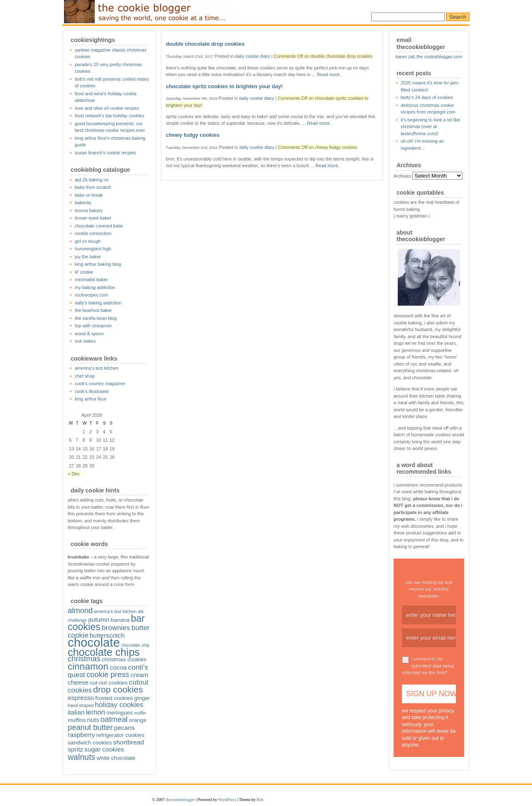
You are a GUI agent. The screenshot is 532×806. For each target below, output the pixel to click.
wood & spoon (89, 334)
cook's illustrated (92, 391)
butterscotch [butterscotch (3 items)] (107, 635)
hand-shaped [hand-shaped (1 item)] (81, 705)
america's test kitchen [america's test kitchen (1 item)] (115, 611)
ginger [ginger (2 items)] (142, 698)
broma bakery (89, 210)
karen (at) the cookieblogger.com (429, 57)
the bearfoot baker (93, 310)
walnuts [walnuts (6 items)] (81, 757)
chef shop (85, 376)
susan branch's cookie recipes (105, 153)
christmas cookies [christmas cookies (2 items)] (124, 659)
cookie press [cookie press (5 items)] (108, 674)
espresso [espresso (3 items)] (81, 698)
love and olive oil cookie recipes (107, 108)
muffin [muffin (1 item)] (140, 713)
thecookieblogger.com (146, 12)
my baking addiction (95, 287)
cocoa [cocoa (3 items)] (118, 667)
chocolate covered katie (99, 226)
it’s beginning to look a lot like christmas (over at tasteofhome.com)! (430, 127)
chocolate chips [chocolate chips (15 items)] (104, 652)
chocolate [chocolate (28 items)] (94, 642)
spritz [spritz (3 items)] (75, 749)
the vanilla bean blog (96, 318)
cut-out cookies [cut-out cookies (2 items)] (109, 683)
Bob (260, 800)
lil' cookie (84, 272)
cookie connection (93, 233)
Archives (402, 176)
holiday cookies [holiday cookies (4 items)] (119, 705)
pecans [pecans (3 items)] (124, 728)
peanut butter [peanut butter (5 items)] (90, 727)
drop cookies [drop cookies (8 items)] (118, 689)
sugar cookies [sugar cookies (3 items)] (104, 749)
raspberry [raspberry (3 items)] (81, 735)
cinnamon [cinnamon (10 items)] (88, 666)
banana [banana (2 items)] (120, 620)
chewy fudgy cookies (193, 135)
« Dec (74, 474)
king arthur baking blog (98, 264)
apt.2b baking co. (92, 180)
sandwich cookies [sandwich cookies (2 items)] (90, 743)
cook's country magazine (100, 383)
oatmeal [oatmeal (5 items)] (114, 719)
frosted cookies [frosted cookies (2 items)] (114, 698)
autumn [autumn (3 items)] (99, 619)
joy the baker (88, 257)
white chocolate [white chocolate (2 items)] (116, 758)
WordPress (227, 800)
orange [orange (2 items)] (138, 720)
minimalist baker (91, 279)
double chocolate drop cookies (205, 44)
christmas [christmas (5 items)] (84, 659)
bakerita (83, 203)
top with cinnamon (93, 326)
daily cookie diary (252, 56)
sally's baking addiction (98, 303)
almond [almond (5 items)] (80, 610)
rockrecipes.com (91, 295)
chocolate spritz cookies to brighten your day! (224, 86)
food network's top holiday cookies (110, 116)
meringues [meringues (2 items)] (119, 713)
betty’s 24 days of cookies (427, 97)
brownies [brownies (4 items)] (116, 628)
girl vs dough (88, 241)
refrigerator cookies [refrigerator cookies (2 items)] (120, 735)
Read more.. (329, 74)
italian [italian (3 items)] (76, 712)
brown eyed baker (93, 218)
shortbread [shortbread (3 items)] (128, 742)
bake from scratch (93, 187)
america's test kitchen (97, 368)
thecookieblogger (180, 800)
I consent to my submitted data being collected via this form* (428, 666)
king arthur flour (91, 399)
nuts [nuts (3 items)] (93, 720)
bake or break (89, 195)
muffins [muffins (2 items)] (77, 720)
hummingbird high (93, 249)
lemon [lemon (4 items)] (96, 712)
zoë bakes (85, 341)
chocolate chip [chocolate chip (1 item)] (135, 645)
